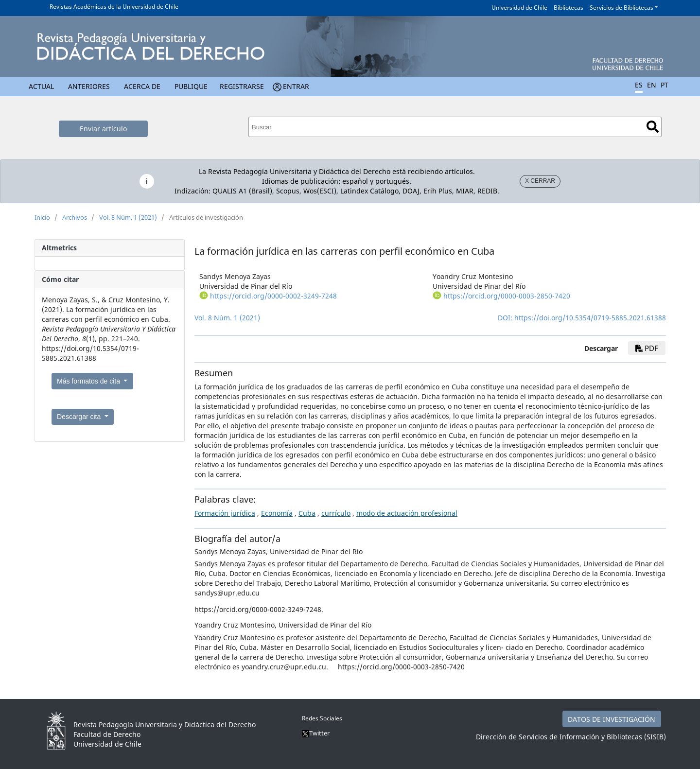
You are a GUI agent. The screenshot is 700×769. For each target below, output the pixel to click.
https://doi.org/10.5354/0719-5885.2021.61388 (590, 318)
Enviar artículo (103, 129)
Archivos (75, 217)
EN (652, 85)
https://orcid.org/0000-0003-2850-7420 (507, 296)
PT (665, 85)
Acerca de (142, 86)
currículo (336, 513)
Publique (191, 86)
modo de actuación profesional (407, 513)
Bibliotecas (569, 8)
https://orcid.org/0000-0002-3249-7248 (273, 296)
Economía (277, 513)
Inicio (42, 217)
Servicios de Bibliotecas (621, 8)
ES (639, 85)
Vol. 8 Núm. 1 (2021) (128, 217)
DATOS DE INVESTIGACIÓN (612, 719)
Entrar (296, 86)
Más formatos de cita (89, 381)
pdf (647, 348)
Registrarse (242, 86)
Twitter (316, 733)
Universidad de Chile (519, 8)
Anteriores (89, 86)
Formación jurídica (225, 513)
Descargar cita (80, 417)
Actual (41, 86)
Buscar (653, 127)
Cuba (307, 513)
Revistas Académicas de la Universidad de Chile (114, 7)
